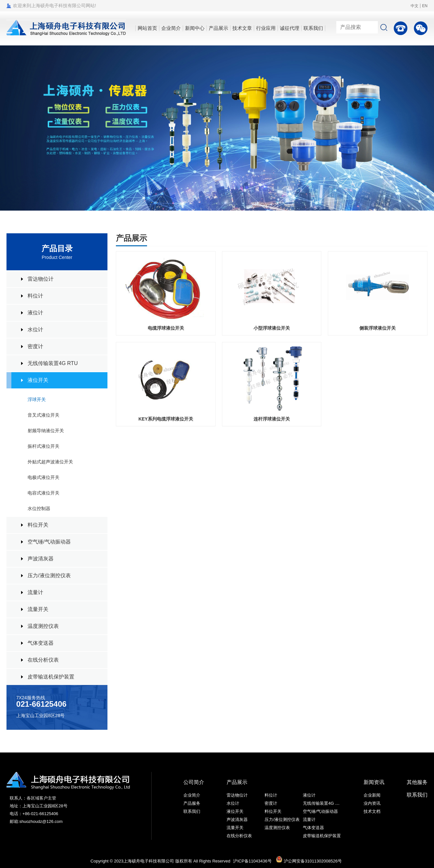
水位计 (35, 330)
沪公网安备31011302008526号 (309, 861)
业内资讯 (372, 803)
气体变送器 (41, 643)
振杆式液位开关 (43, 446)
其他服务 (417, 782)
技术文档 (372, 811)
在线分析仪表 (43, 660)
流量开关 (38, 609)
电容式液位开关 (43, 493)
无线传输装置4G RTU (53, 363)
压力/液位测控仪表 (49, 575)
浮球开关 (37, 399)
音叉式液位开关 (43, 415)
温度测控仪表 (43, 626)
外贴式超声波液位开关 (50, 462)
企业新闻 (372, 795)
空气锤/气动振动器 (49, 542)
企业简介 (192, 795)
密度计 (35, 346)
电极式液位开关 (43, 477)
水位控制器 (39, 508)
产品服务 (192, 803)
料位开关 (38, 525)
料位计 (35, 296)
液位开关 (38, 380)
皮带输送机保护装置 (51, 677)
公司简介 (194, 782)
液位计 (35, 313)
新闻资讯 (374, 782)
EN (425, 6)
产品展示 (237, 782)
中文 (415, 6)
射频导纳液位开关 (46, 431)
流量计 (35, 592)
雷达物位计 (41, 279)
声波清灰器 (41, 559)
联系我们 (192, 811)
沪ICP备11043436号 (252, 861)
